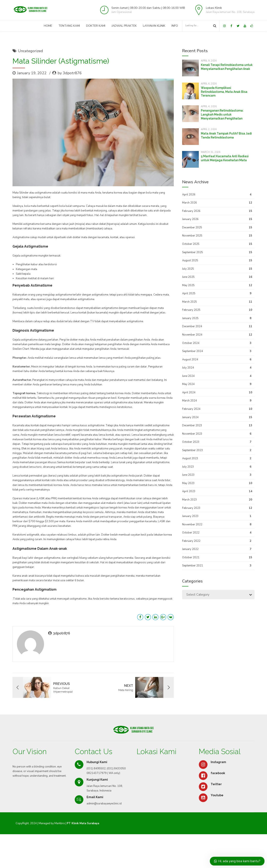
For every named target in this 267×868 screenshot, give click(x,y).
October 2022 (191, 533)
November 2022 (192, 525)
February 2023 (191, 508)
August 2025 (190, 260)
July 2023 (188, 467)
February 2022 (191, 541)
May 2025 (188, 285)
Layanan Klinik (154, 26)
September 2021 (193, 566)
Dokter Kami (96, 26)
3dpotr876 (62, 633)
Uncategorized (30, 51)
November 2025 (192, 236)
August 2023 (190, 458)
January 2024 (190, 417)
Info (175, 26)
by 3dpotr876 (70, 73)
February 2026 (191, 211)
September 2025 (193, 252)
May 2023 (188, 483)
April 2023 (189, 491)
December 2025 (192, 228)
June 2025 (188, 277)
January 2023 (190, 516)
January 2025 (190, 318)
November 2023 (192, 434)
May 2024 (188, 384)
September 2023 (193, 450)
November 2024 (192, 335)
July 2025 (188, 269)
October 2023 (191, 442)
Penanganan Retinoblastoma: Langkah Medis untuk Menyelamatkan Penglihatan (222, 114)
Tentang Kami (69, 26)
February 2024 (191, 409)
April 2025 (189, 293)
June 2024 (188, 376)
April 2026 (189, 195)
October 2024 (191, 343)
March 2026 (190, 203)
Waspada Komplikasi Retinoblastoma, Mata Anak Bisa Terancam (224, 92)
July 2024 (188, 368)
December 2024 (192, 326)
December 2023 (192, 425)
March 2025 (190, 302)
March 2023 (190, 500)
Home (48, 26)
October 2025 (191, 244)
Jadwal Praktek (124, 26)
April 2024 (189, 392)
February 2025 (191, 310)
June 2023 (188, 475)
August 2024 (190, 360)
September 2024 (193, 351)
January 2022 (190, 549)
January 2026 (190, 219)
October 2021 (191, 557)
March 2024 (190, 401)
